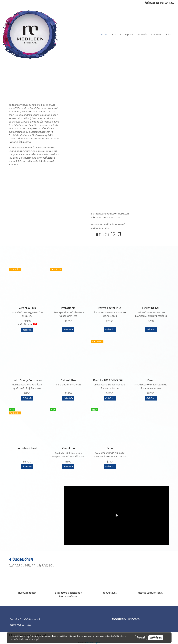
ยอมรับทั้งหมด (156, 638)
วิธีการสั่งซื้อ (142, 35)
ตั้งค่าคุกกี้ (141, 638)
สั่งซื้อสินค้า (27, 330)
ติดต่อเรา (169, 35)
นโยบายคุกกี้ (34, 639)
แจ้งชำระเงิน (156, 35)
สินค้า (114, 35)
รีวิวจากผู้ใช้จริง (126, 35)
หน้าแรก (104, 35)
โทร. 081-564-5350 (165, 3)
